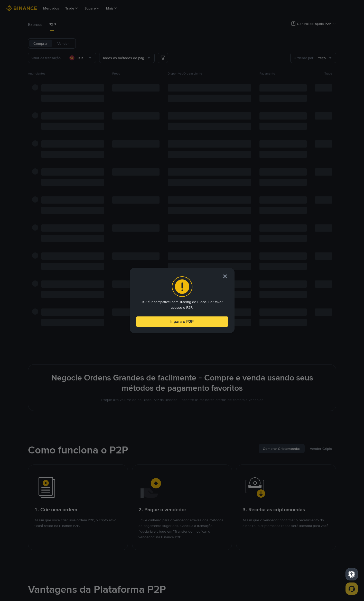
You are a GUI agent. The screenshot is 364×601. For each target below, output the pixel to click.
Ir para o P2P (182, 321)
